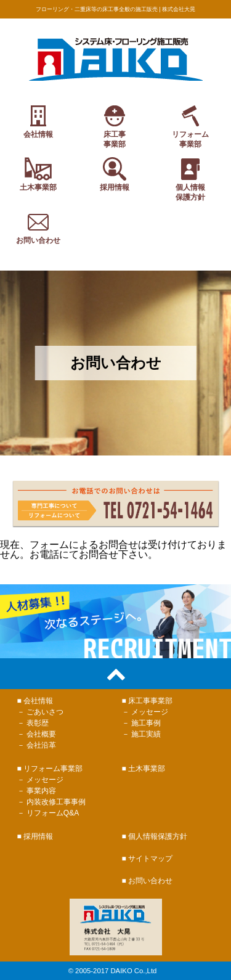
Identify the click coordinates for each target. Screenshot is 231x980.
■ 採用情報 (35, 836)
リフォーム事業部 (190, 125)
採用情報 (115, 174)
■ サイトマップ (148, 859)
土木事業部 (38, 174)
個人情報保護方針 (190, 178)
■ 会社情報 (35, 701)
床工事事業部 (115, 125)
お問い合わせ (38, 231)
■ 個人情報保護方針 (155, 836)
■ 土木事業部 (144, 769)
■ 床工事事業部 (148, 701)
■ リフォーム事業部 (50, 769)
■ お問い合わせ (148, 881)
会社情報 (38, 125)
